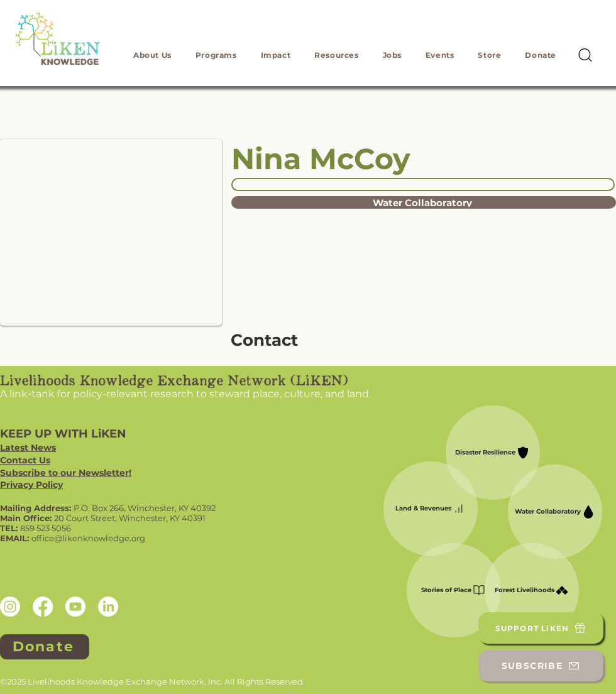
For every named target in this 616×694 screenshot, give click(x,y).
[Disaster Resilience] (493, 453)
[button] (152, 55)
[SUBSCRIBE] (541, 666)
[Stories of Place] (454, 590)
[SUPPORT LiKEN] (541, 628)
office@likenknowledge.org (88, 538)
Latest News (28, 448)
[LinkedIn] (108, 607)
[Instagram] (10, 607)
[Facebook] (43, 607)
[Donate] (45, 647)
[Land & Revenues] (431, 509)
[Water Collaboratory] (424, 202)
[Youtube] (75, 607)
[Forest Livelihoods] (532, 590)
